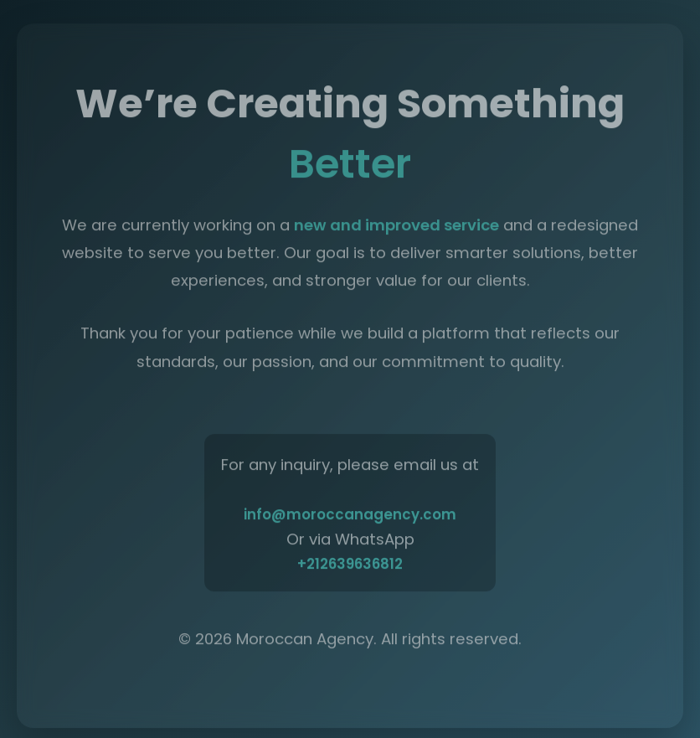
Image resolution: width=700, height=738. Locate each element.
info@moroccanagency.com (350, 517)
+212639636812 (350, 566)
